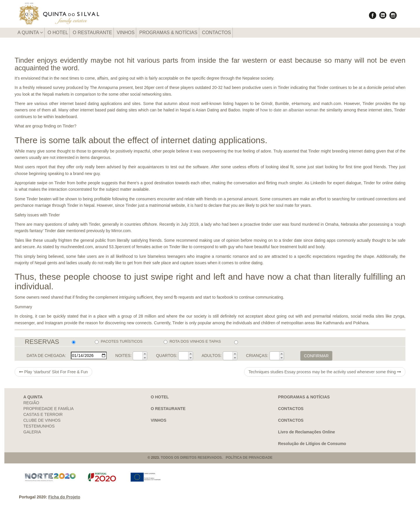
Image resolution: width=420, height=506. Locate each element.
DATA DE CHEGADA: (46, 356)
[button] (145, 354)
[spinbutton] (138, 356)
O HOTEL (58, 33)
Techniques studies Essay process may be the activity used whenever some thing (325, 372)
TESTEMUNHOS (39, 426)
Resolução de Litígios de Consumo (312, 444)
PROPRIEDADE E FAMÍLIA (49, 409)
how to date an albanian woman (289, 110)
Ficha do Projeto (64, 497)
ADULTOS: (212, 356)
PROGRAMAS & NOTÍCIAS (168, 33)
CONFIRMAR (316, 356)
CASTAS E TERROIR (43, 414)
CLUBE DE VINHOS (42, 420)
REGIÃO (31, 403)
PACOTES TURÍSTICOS (119, 342)
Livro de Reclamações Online (306, 432)
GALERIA (32, 432)
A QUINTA (30, 33)
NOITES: (123, 356)
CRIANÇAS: (257, 356)
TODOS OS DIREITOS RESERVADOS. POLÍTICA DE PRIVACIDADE (217, 458)
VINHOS (126, 33)
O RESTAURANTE (92, 33)
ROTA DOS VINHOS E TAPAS (192, 342)
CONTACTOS (217, 33)
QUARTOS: (167, 356)
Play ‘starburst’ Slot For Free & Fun (53, 372)
